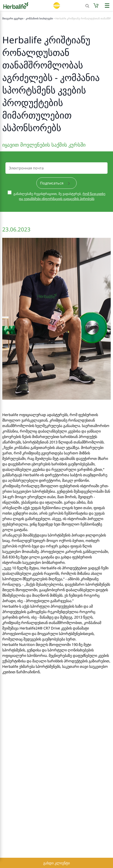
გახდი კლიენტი (56, 863)
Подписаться (55, 183)
